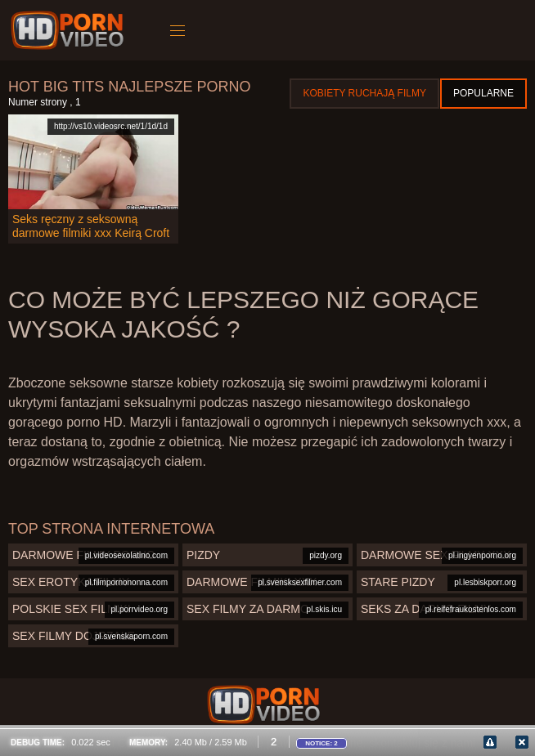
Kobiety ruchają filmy (364, 93)
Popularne (483, 93)
